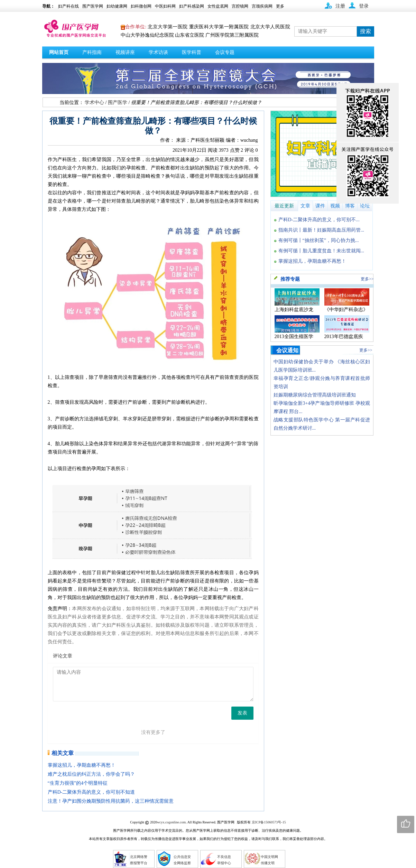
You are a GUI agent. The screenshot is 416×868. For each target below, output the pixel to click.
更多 (280, 6)
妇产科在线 (68, 6)
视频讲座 (125, 52)
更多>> (367, 279)
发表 (242, 713)
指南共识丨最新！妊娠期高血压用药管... (321, 230)
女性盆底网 (218, 6)
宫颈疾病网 (262, 6)
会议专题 (225, 52)
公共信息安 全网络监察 (182, 860)
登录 (364, 6)
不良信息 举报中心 (224, 860)
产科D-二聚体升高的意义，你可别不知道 (91, 792)
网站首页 (59, 52)
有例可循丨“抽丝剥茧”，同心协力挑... (319, 240)
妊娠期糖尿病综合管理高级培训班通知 (315, 395)
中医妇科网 (165, 6)
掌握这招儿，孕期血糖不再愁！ (82, 765)
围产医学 (118, 102)
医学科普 (192, 52)
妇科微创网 (141, 6)
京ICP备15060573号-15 (269, 822)
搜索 (366, 31)
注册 (340, 6)
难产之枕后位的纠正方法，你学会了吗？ (91, 774)
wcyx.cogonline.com (171, 822)
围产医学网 (93, 6)
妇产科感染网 (192, 6)
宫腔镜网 (240, 6)
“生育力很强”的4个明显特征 (78, 783)
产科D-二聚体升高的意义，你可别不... (319, 220)
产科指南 (92, 52)
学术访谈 (158, 52)
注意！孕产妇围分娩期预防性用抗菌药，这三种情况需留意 (111, 801)
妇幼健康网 (117, 6)
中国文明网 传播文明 (269, 860)
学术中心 (94, 102)
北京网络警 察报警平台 (139, 860)
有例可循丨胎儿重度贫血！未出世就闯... (321, 251)
